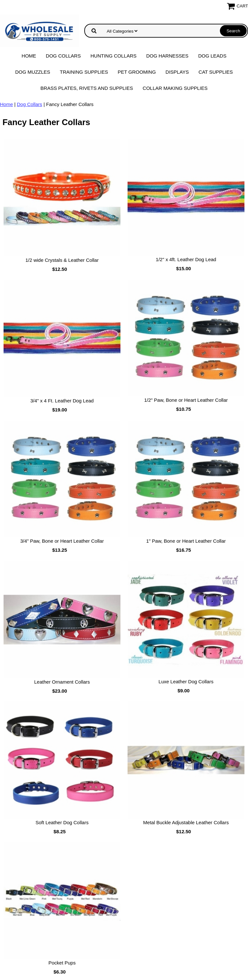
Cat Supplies (216, 72)
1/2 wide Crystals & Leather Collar (62, 260)
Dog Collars (63, 56)
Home (29, 56)
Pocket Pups (62, 963)
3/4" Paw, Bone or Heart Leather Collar (62, 541)
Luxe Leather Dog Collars (186, 682)
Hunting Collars (114, 56)
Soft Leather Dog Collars (62, 822)
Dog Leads (212, 56)
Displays (177, 72)
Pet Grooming (137, 72)
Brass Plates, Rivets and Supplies (87, 88)
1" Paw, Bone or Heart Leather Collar (186, 541)
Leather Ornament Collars (62, 682)
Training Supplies (84, 72)
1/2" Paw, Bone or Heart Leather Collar (186, 400)
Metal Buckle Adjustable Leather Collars (186, 822)
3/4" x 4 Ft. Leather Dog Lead (62, 401)
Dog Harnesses (167, 56)
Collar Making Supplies (175, 88)
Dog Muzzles (33, 72)
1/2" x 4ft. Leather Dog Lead (186, 259)
